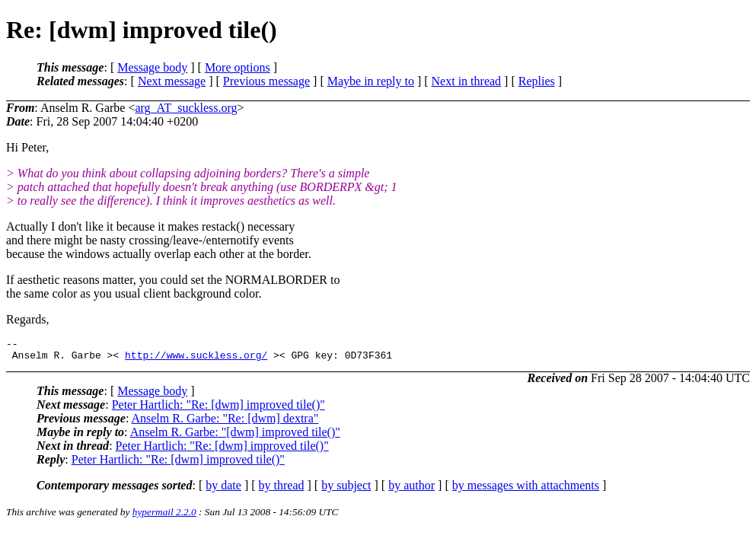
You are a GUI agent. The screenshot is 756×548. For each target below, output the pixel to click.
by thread (282, 490)
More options (238, 67)
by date (223, 490)
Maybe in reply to (371, 81)
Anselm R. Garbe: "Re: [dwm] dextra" (225, 423)
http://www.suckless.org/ (196, 359)
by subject (346, 490)
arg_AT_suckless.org (186, 108)
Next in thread (467, 81)
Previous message (266, 81)
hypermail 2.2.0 (164, 516)
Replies (537, 81)
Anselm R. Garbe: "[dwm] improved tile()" (235, 436)
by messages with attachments (526, 490)
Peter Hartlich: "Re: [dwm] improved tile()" (219, 409)
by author (411, 490)
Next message (172, 81)
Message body (152, 67)
